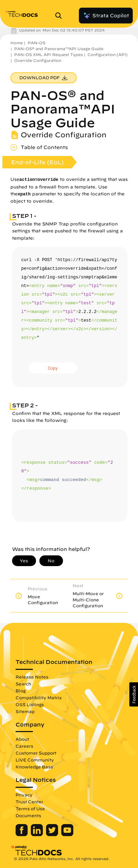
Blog (21, 691)
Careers (24, 746)
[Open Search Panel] (61, 16)
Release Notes (32, 677)
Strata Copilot (106, 16)
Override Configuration (38, 60)
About (22, 739)
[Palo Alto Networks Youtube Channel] (67, 834)
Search (23, 684)
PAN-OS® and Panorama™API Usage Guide (59, 49)
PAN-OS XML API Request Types (48, 54)
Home (17, 43)
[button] (134, 694)
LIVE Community (35, 760)
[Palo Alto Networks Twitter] (53, 834)
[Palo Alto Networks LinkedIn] (38, 834)
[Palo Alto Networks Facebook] (22, 834)
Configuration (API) (108, 54)
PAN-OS (36, 43)
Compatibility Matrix (39, 698)
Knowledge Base (34, 767)
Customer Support (36, 753)
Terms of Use (30, 809)
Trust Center (29, 802)
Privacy (24, 795)
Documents (28, 815)
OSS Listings (30, 704)
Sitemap (25, 711)
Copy (53, 369)
